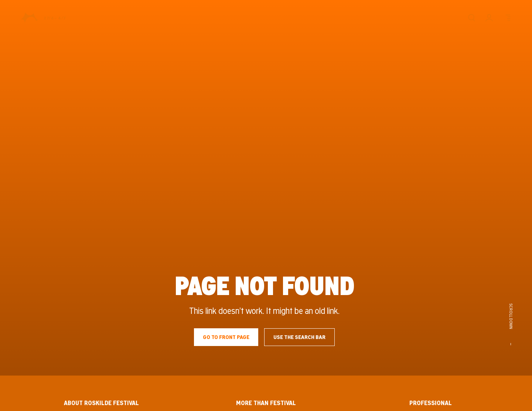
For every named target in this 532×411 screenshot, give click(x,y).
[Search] (471, 18)
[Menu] (507, 18)
